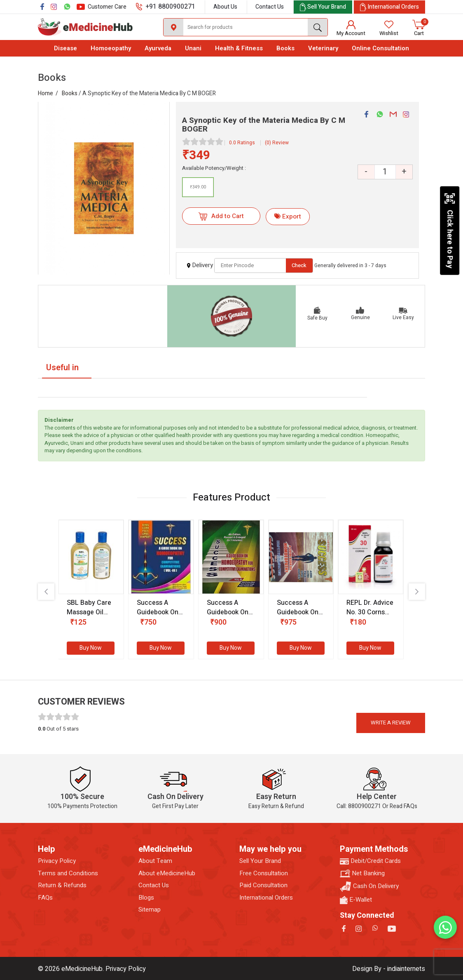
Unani (193, 48)
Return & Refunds (62, 885)
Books (285, 48)
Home (46, 93)
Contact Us (270, 7)
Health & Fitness (239, 48)
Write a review (391, 723)
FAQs (45, 898)
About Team (155, 861)
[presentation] (46, 592)
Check (299, 265)
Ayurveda (158, 48)
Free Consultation (264, 873)
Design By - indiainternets (389, 969)
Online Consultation (380, 48)
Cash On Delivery (369, 887)
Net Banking (362, 873)
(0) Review (277, 143)
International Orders (266, 898)
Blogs (146, 898)
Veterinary (323, 48)
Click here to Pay (450, 230)
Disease (65, 48)
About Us (225, 7)
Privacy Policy (57, 861)
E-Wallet (356, 900)
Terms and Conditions (68, 873)
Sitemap (150, 910)
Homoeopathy (111, 48)
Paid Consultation (263, 885)
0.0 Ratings (242, 143)
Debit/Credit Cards (370, 861)
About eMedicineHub (167, 873)
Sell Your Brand (260, 861)
